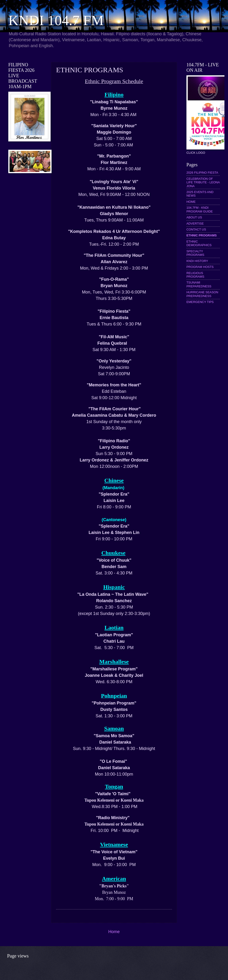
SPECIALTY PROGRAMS (195, 253)
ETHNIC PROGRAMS (202, 235)
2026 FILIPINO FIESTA (202, 173)
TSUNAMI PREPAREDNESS (199, 284)
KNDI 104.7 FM (56, 20)
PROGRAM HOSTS (200, 267)
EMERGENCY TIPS (200, 302)
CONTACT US (196, 229)
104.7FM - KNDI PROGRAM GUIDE (200, 209)
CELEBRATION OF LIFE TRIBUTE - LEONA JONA (203, 182)
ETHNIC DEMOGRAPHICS (199, 243)
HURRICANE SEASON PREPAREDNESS (202, 294)
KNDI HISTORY (197, 261)
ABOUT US (194, 217)
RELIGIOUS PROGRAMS (195, 275)
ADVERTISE (195, 224)
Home (114, 932)
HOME (191, 202)
